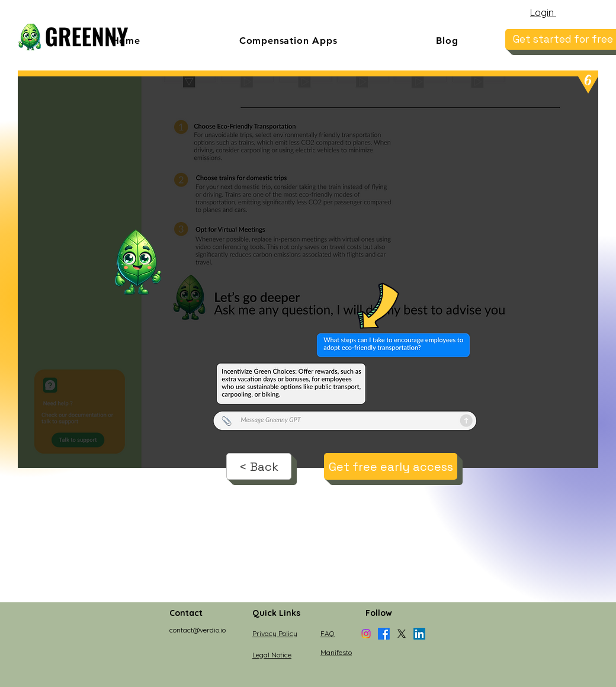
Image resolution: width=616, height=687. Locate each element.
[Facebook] (384, 634)
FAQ (328, 633)
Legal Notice (272, 655)
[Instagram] (366, 634)
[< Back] (259, 466)
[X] (402, 634)
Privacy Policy (275, 633)
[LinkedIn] (419, 634)
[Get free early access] (391, 466)
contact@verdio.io (198, 630)
